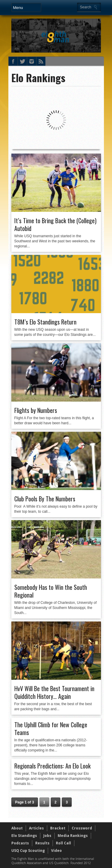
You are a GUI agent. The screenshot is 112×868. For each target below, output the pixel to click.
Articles (36, 828)
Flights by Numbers (36, 410)
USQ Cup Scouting (28, 851)
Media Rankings (73, 836)
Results (42, 843)
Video (56, 851)
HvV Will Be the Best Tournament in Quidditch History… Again (54, 692)
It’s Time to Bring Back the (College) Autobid (55, 224)
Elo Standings (24, 836)
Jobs (47, 836)
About (17, 828)
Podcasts (20, 843)
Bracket (58, 828)
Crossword (82, 828)
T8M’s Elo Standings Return (45, 322)
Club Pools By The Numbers (45, 499)
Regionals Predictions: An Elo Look (52, 766)
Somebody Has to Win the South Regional (51, 591)
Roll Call (63, 843)
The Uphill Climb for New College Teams (51, 728)
